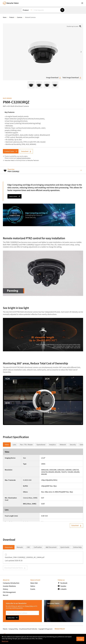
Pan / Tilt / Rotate (26, 445)
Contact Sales (11, 151)
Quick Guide (65, 547)
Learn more (14, 196)
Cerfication (38, 547)
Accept (80, 639)
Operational (41, 445)
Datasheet (26, 151)
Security (73, 445)
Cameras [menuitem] (20, 17)
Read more (5, 641)
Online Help (77, 547)
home (5, 17)
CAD (28, 547)
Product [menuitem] (26, 10)
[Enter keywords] (47, 10)
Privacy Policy (29, 606)
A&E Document (51, 547)
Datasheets (9, 547)
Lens (14, 445)
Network (63, 445)
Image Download (54, 77)
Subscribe (12, 618)
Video (7, 445)
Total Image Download (72, 77)
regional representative (24, 158)
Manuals (20, 547)
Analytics (53, 445)
